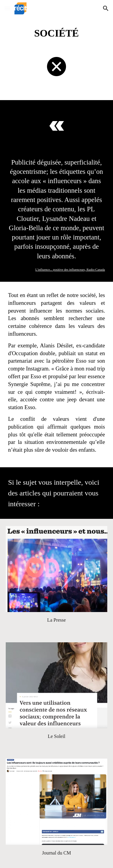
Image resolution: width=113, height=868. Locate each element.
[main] (57, 33)
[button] (7, 8)
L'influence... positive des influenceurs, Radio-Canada (70, 270)
